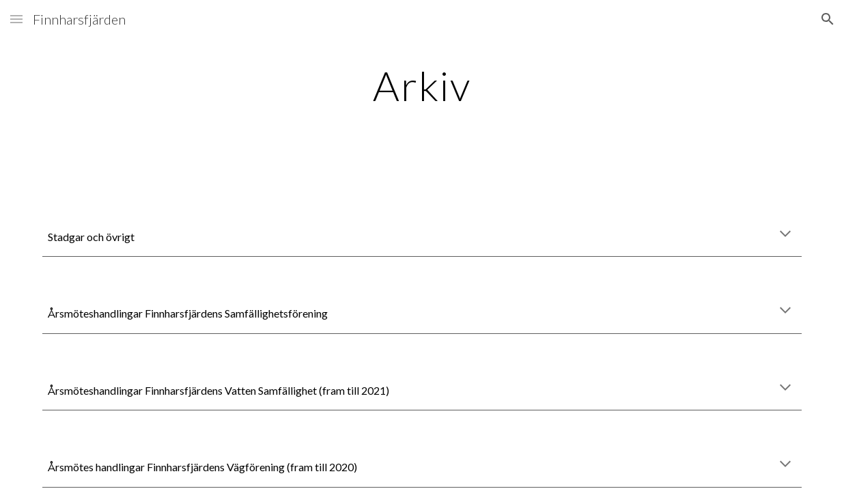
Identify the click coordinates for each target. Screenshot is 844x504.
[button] (16, 19)
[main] (422, 85)
